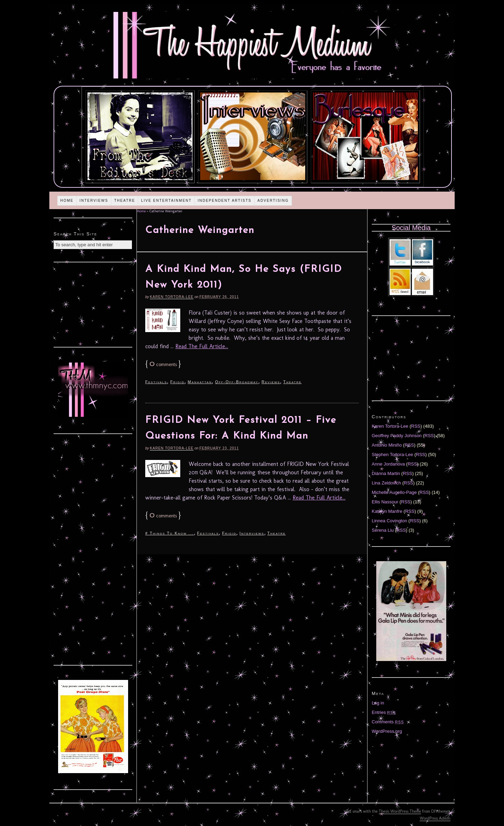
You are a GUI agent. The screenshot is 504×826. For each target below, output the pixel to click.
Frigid (177, 382)
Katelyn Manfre (387, 511)
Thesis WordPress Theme (400, 811)
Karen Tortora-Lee (172, 297)
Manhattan (200, 382)
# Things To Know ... (170, 533)
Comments (388, 722)
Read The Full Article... (202, 346)
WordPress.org (387, 731)
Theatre (125, 201)
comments (163, 364)
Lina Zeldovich (386, 483)
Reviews (271, 382)
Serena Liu (383, 530)
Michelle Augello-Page (394, 492)
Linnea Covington (389, 521)
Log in (378, 703)
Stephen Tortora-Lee (392, 455)
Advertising (273, 201)
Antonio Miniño (387, 445)
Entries (384, 712)
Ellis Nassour (385, 502)
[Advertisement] (93, 304)
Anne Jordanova (388, 464)
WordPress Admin (435, 818)
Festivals (156, 382)
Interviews (94, 201)
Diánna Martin (386, 473)
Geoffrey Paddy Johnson (397, 436)
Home (67, 201)
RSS (416, 426)
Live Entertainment (166, 201)
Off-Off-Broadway (237, 382)
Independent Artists (225, 201)
